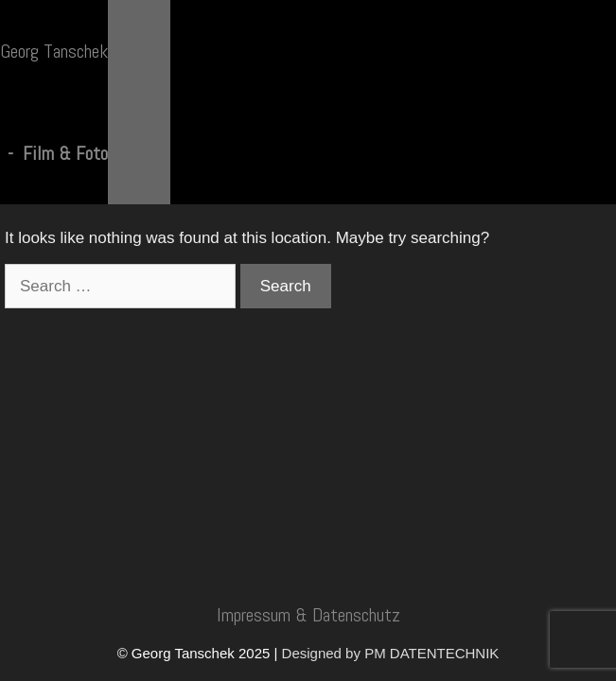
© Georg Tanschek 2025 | (200, 653)
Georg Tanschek (54, 51)
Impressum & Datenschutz (308, 615)
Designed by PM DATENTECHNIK (391, 653)
